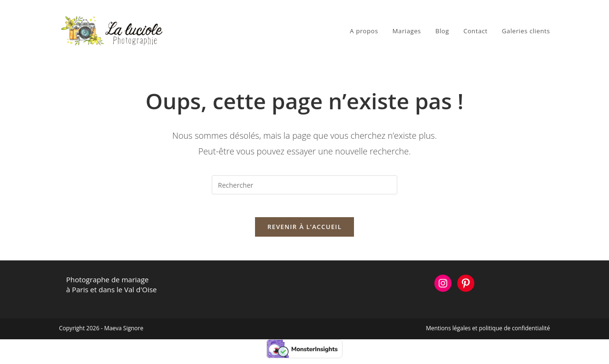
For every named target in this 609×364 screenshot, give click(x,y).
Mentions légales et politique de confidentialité (488, 334)
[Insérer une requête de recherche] (304, 185)
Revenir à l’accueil (304, 232)
